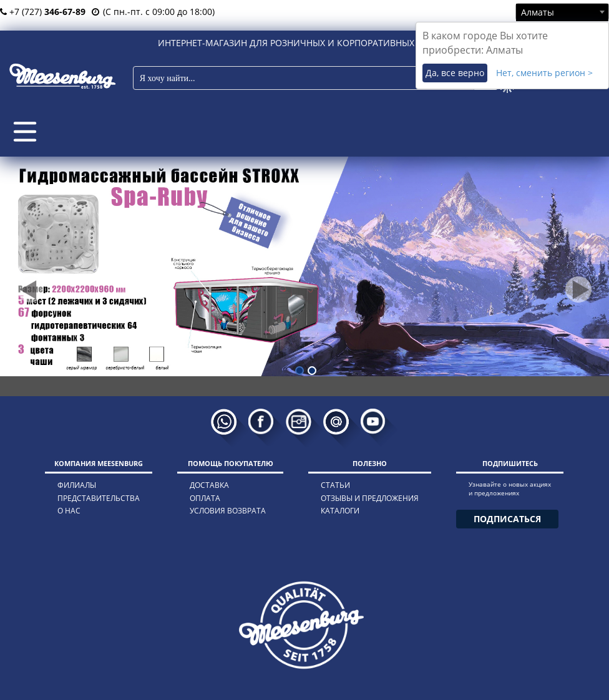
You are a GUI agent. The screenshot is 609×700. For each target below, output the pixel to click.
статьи (335, 485)
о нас (69, 511)
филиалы (77, 485)
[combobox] (562, 12)
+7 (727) (43, 12)
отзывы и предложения (370, 498)
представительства (99, 498)
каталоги (340, 511)
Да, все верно (455, 73)
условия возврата (228, 511)
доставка (209, 485)
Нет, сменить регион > (544, 73)
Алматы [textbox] (538, 12)
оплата (205, 498)
